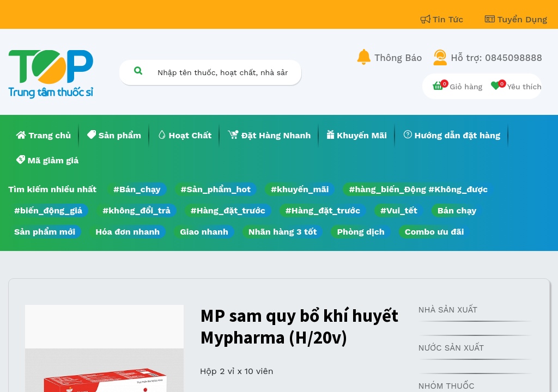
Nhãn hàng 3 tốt (283, 232)
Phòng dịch (360, 232)
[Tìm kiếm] (138, 71)
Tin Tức (444, 19)
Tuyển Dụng (516, 19)
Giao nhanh (204, 232)
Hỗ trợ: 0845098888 (496, 58)
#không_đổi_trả (137, 210)
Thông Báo (398, 58)
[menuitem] (44, 136)
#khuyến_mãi (300, 189)
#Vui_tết (399, 210)
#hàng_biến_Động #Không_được (418, 189)
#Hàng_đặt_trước (228, 210)
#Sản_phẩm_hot (216, 189)
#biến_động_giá (48, 210)
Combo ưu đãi (435, 232)
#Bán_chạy (137, 189)
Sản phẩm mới (45, 232)
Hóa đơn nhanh (128, 232)
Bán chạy (457, 210)
